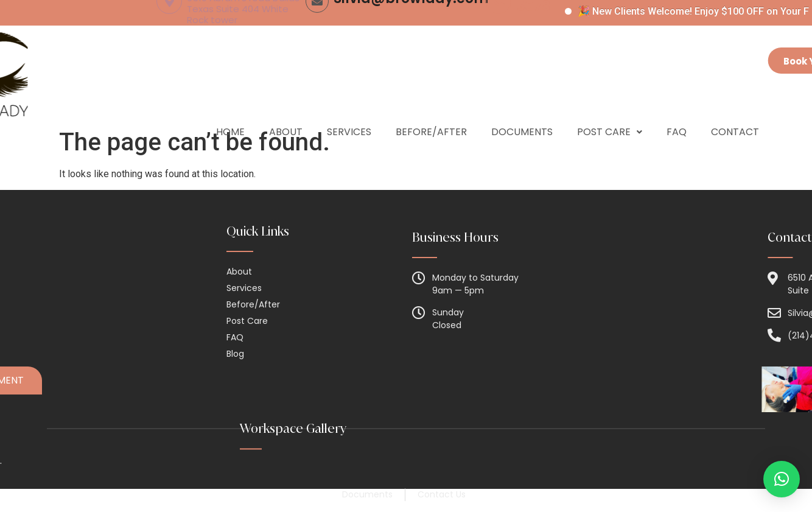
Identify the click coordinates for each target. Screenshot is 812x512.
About (286, 112)
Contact (735, 112)
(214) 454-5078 (553, 41)
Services (349, 112)
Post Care (610, 112)
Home (230, 112)
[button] (782, 479)
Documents (522, 112)
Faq (677, 112)
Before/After (431, 112)
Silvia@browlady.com (411, 41)
